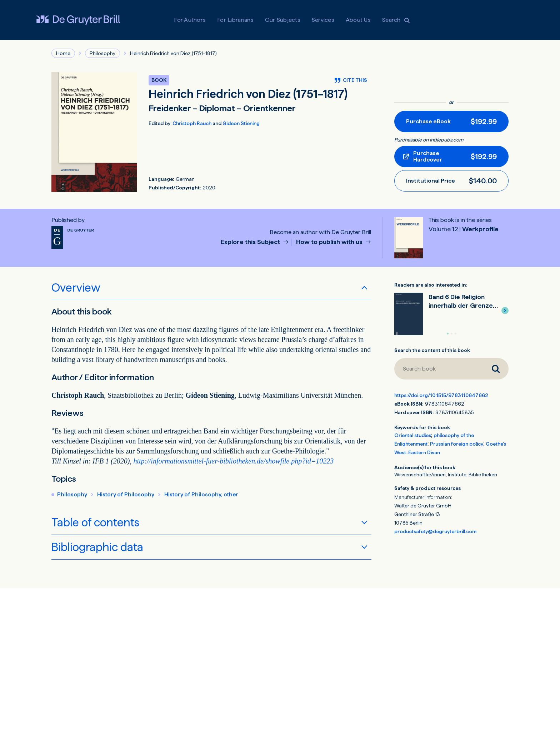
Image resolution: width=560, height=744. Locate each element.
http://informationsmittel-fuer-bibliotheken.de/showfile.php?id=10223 (233, 461)
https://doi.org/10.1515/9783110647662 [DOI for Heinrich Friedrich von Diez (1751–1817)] (441, 395)
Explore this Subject (251, 242)
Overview (76, 288)
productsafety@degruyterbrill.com (435, 531)
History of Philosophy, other (201, 494)
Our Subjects (283, 20)
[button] (505, 311)
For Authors (190, 20)
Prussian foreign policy (457, 444)
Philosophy (102, 53)
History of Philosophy (126, 494)
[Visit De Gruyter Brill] (78, 20)
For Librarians (235, 20)
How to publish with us (330, 242)
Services (323, 20)
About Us (358, 20)
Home (63, 53)
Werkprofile (464, 229)
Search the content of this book (432, 350)
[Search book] (439, 369)
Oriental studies (413, 435)
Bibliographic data (97, 547)
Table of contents (95, 522)
